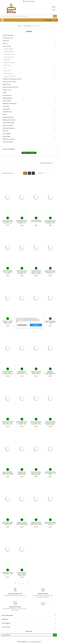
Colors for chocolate (9, 63)
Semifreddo (6, 106)
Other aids (6, 131)
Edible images (7, 136)
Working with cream (8, 117)
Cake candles (6, 109)
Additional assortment (9, 139)
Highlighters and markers (10, 104)
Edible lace (6, 41)
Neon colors (7, 65)
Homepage (29, 32)
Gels (5, 68)
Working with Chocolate (9, 120)
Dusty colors (7, 71)
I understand (36, 325)
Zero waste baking (8, 142)
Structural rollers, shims (9, 82)
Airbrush (5, 43)
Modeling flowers (7, 98)
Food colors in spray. (9, 54)
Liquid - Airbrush (8, 73)
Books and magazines (9, 128)
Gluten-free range (8, 125)
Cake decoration (7, 112)
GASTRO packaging (8, 35)
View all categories (29, 153)
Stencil (5, 114)
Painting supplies (8, 49)
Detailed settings (22, 325)
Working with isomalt (8, 123)
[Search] (27, 16)
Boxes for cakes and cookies (10, 87)
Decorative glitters (9, 52)
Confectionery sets (8, 38)
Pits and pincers (7, 95)
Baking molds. (7, 84)
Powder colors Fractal (10, 76)
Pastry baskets (7, 134)
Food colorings (7, 46)
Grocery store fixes (9, 57)
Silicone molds (7, 101)
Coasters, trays (7, 90)
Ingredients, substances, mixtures (12, 79)
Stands (5, 93)
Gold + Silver (7, 60)
